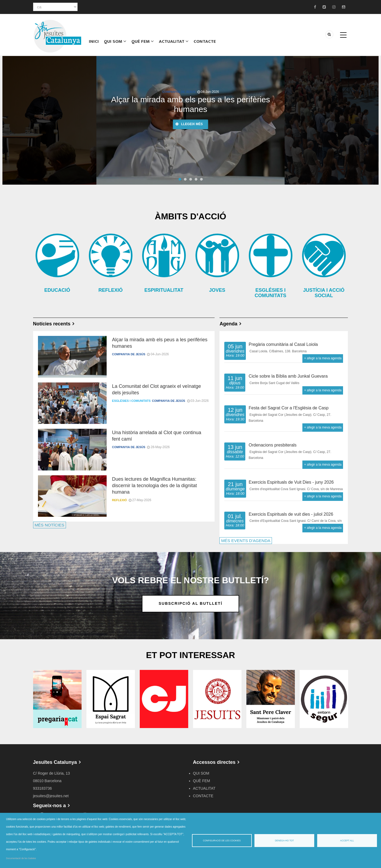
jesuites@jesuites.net (51, 796)
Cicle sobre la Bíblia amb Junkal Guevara (288, 376)
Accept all (347, 841)
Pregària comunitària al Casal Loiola (283, 344)
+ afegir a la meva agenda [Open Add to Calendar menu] (323, 358)
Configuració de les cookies (222, 841)
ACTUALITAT (173, 42)
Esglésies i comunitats (131, 401)
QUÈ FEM (142, 42)
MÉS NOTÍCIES (50, 525)
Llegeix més (192, 124)
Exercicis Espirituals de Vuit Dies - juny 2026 (291, 482)
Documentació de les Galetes (21, 858)
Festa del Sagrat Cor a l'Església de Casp (289, 408)
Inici (94, 42)
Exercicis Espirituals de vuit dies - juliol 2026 (291, 514)
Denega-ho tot (284, 841)
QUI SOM (114, 42)
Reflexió (119, 500)
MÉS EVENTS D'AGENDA (246, 541)
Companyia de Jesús (179, 92)
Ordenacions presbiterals (272, 445)
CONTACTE (204, 42)
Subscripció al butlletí (190, 603)
